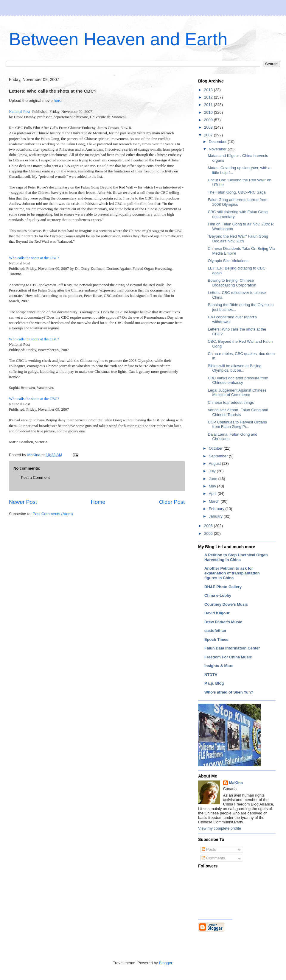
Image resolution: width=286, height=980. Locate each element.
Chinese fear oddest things (231, 402)
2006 (209, 526)
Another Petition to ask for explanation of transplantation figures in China (232, 573)
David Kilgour (217, 613)
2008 (209, 127)
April (213, 494)
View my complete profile (220, 828)
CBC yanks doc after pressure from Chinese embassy (238, 380)
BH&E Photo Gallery (223, 587)
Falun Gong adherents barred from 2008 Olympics (237, 202)
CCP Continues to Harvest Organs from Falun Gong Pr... (237, 424)
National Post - (21, 112)
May (213, 486)
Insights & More (219, 666)
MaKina (236, 783)
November (218, 149)
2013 (209, 90)
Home (98, 502)
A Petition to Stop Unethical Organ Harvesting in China (236, 557)
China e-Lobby (218, 595)
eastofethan (215, 631)
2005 (209, 533)
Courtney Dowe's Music (226, 604)
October (216, 448)
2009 (209, 120)
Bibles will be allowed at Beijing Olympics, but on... (234, 368)
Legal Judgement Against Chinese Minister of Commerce (237, 393)
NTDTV (211, 675)
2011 (209, 105)
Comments (213, 858)
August (215, 463)
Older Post (172, 502)
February (217, 509)
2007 (209, 135)
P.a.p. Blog (214, 683)
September (219, 456)
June (214, 479)
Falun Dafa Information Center (232, 648)
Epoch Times (216, 639)
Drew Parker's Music (223, 622)
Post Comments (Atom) (53, 514)
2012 (209, 97)
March (215, 501)
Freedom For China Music (228, 657)
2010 (209, 112)
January (216, 516)
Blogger (166, 963)
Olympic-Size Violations (228, 261)
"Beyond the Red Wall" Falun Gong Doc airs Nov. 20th (238, 239)
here (57, 101)
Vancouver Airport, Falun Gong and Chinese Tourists (238, 412)
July (213, 471)
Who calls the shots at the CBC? (34, 258)
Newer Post (23, 502)
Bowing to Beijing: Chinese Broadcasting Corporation (232, 283)
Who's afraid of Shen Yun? (229, 692)
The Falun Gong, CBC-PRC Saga (237, 192)
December (218, 142)
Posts (209, 849)
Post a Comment (35, 477)
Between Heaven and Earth (118, 39)
